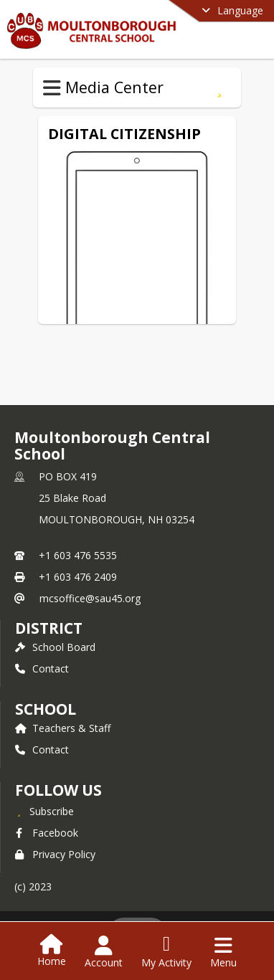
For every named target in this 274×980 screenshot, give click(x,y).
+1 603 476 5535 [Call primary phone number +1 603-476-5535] (78, 555)
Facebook (47, 833)
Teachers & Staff (63, 728)
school (46, 709)
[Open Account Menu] (104, 952)
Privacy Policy (55, 854)
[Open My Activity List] (166, 952)
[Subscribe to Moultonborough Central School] (44, 811)
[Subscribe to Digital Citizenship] (219, 87)
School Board (55, 647)
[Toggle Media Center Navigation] (52, 88)
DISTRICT (49, 628)
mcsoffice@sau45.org (90, 598)
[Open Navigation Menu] (223, 952)
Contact (42, 669)
